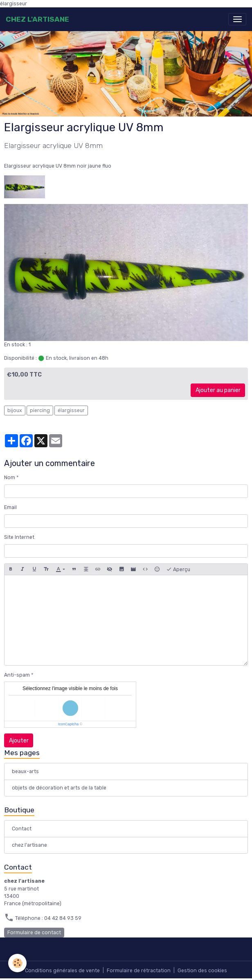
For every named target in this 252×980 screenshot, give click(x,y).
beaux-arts (25, 771)
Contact (22, 829)
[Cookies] (17, 963)
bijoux (15, 410)
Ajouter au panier (218, 390)
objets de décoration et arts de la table (59, 788)
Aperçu (178, 570)
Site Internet (19, 537)
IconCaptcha (69, 724)
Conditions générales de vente (62, 971)
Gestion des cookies (202, 971)
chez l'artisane (29, 845)
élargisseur (71, 410)
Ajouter (19, 741)
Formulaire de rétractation (139, 971)
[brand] (37, 19)
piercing (40, 410)
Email (10, 507)
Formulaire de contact (34, 933)
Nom (10, 478)
